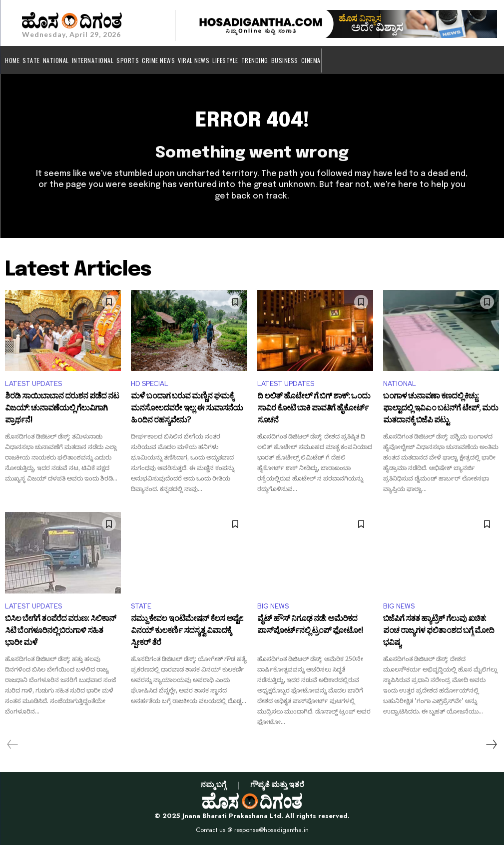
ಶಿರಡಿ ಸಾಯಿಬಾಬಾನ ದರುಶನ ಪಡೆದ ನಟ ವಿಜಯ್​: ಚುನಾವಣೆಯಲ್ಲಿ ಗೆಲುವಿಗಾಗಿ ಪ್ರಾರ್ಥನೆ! (62, 409)
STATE (141, 606)
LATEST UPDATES (33, 384)
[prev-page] (13, 744)
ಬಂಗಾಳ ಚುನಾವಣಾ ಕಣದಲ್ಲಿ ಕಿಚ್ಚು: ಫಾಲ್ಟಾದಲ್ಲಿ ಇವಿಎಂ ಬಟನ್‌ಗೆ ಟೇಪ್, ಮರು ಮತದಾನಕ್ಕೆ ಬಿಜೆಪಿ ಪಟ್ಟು (441, 409)
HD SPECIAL (150, 384)
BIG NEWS (273, 606)
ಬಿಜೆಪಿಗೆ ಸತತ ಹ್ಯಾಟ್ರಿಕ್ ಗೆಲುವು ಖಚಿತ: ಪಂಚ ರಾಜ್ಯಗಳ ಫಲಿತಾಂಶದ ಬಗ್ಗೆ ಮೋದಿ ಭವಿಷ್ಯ (439, 631)
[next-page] (491, 744)
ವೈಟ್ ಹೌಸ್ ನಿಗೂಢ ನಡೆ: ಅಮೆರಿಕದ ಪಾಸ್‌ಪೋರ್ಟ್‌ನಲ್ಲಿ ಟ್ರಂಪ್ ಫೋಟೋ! (310, 626)
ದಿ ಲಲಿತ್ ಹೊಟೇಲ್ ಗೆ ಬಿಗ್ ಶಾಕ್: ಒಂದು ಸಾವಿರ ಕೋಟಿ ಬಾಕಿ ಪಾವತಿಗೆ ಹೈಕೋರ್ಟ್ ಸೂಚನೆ (314, 409)
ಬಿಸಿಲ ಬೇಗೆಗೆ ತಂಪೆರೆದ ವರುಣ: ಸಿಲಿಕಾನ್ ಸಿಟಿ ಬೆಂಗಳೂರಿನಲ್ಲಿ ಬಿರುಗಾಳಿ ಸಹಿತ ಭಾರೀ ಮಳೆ (60, 631)
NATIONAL (400, 384)
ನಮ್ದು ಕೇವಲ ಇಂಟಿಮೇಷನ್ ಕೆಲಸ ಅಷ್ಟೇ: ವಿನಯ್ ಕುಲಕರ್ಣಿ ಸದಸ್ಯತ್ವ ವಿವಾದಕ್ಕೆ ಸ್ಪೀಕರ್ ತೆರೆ (187, 631)
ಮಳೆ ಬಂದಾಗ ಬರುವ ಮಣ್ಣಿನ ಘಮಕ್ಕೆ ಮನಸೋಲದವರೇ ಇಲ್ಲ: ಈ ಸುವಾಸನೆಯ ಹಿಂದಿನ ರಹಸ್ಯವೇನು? (187, 409)
